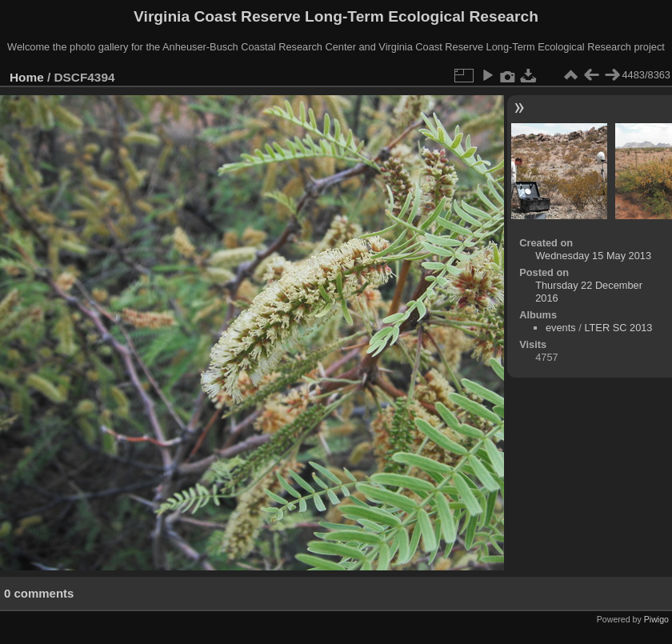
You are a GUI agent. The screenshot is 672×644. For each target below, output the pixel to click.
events (561, 328)
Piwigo (656, 619)
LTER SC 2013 (618, 328)
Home (27, 77)
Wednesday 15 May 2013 (593, 256)
